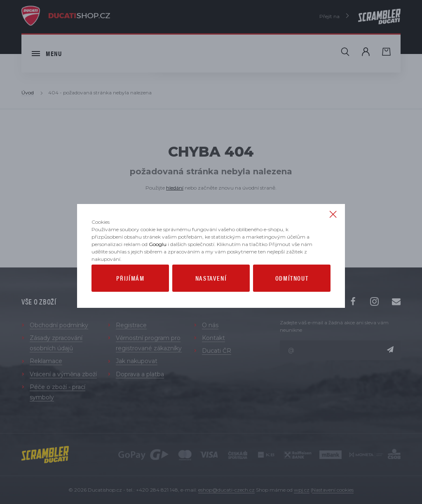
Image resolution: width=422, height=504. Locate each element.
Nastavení (211, 295)
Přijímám (130, 295)
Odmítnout (292, 295)
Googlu (158, 261)
